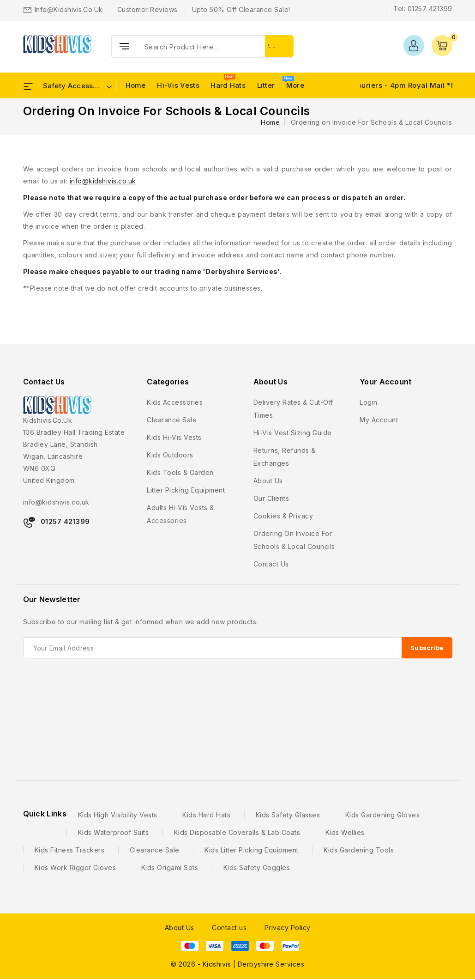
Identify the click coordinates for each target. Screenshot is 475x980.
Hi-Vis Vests (178, 85)
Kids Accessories (175, 402)
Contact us (271, 564)
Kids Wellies (345, 832)
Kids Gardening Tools (359, 850)
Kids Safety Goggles (257, 867)
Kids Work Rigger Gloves (75, 867)
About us (268, 481)
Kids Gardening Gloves (383, 815)
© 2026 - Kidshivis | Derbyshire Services (237, 964)
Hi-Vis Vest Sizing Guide (293, 433)
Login (369, 402)
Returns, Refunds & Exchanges (285, 457)
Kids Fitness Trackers (70, 850)
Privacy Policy (288, 928)
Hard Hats (228, 85)
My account (379, 420)
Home (136, 85)
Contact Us (44, 382)
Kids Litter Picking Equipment (252, 850)
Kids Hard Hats (206, 815)
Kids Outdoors (170, 455)
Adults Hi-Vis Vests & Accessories (180, 514)
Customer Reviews (147, 9)
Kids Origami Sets (170, 867)
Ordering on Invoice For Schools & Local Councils (294, 540)
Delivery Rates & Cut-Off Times (293, 409)
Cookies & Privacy (283, 516)
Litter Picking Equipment (186, 490)
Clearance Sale (172, 420)
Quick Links (45, 814)
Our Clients (271, 498)
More (295, 85)
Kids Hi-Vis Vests (174, 437)
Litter (266, 85)
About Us (180, 928)
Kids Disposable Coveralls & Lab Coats (237, 832)
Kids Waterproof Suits (114, 832)
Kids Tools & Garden (180, 472)
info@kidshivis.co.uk (69, 9)
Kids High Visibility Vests (118, 815)
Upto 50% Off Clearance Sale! (241, 9)
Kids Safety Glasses (288, 815)
